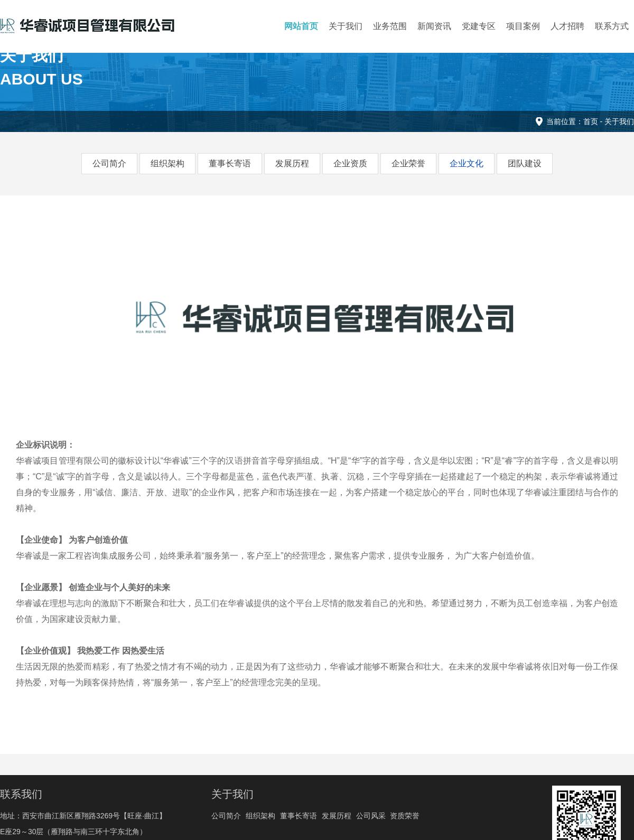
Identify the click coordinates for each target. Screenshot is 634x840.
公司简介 (109, 163)
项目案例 (523, 26)
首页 (591, 121)
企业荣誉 (408, 163)
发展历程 (292, 163)
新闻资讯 (434, 26)
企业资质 (350, 163)
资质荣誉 (405, 816)
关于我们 (346, 26)
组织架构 (167, 163)
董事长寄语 (230, 163)
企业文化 (467, 163)
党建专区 (479, 26)
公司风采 (371, 816)
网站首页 (301, 26)
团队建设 (525, 163)
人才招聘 (567, 26)
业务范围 (390, 26)
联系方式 (612, 26)
